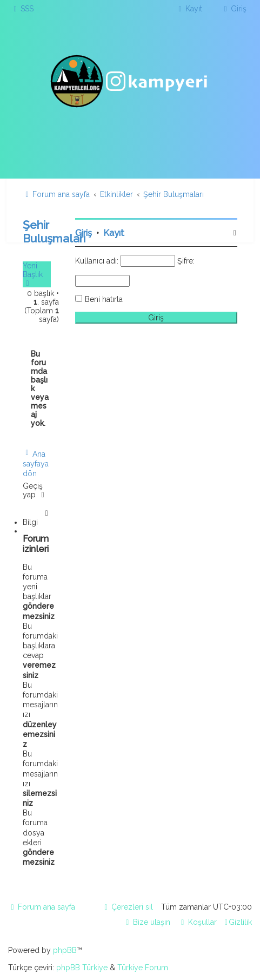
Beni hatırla (104, 299)
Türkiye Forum (143, 968)
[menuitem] (22, 9)
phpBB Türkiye (82, 968)
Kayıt (114, 233)
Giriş (84, 233)
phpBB (65, 950)
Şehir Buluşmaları (54, 232)
